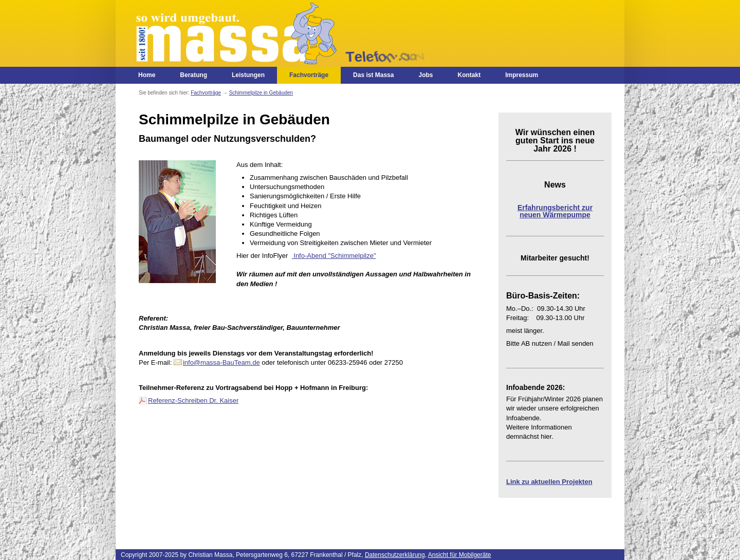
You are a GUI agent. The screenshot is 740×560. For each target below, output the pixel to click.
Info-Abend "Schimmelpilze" (334, 256)
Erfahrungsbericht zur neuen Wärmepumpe (555, 211)
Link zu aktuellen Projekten (549, 482)
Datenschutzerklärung (395, 555)
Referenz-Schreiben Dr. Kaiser (193, 400)
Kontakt (469, 75)
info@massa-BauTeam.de (221, 362)
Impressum (522, 75)
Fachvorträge (309, 75)
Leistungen (248, 75)
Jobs (425, 75)
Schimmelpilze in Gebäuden (261, 93)
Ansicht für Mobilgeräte (460, 555)
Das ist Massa (373, 75)
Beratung (193, 75)
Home (147, 75)
